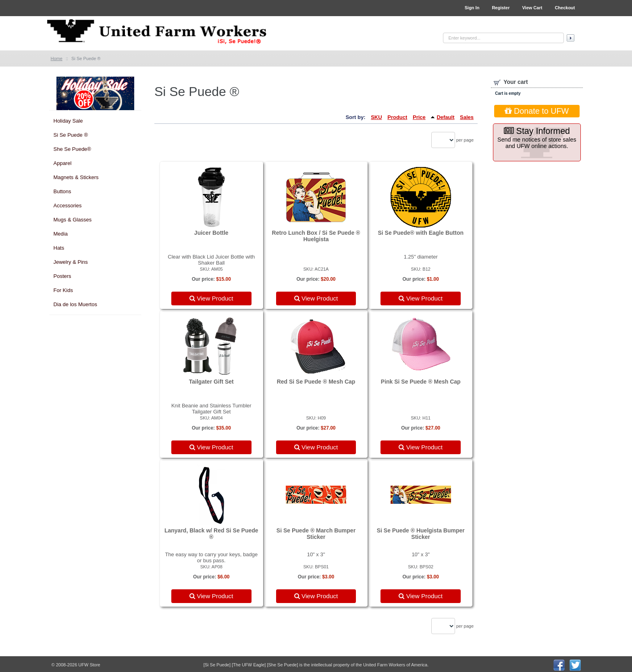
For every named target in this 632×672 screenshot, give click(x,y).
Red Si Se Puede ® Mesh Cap (316, 382)
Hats (59, 248)
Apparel (63, 163)
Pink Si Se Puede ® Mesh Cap (421, 382)
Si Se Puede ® (71, 135)
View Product (211, 298)
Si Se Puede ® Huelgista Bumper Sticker (421, 534)
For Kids (63, 290)
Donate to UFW (537, 111)
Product (397, 117)
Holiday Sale (68, 121)
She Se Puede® (72, 149)
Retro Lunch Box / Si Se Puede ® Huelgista (316, 236)
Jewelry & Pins (71, 262)
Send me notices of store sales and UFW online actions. (537, 138)
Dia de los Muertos (75, 304)
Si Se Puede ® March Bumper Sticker (316, 534)
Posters (62, 276)
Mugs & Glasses (73, 220)
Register (501, 8)
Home (57, 58)
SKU (376, 117)
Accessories (68, 206)
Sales (467, 117)
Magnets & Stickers (76, 177)
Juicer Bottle (211, 233)
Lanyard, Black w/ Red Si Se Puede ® (211, 534)
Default (445, 117)
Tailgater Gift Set (211, 382)
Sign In (472, 8)
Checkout (565, 8)
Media (61, 234)
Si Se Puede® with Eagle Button (421, 233)
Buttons (62, 191)
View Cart (532, 8)
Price (419, 117)
